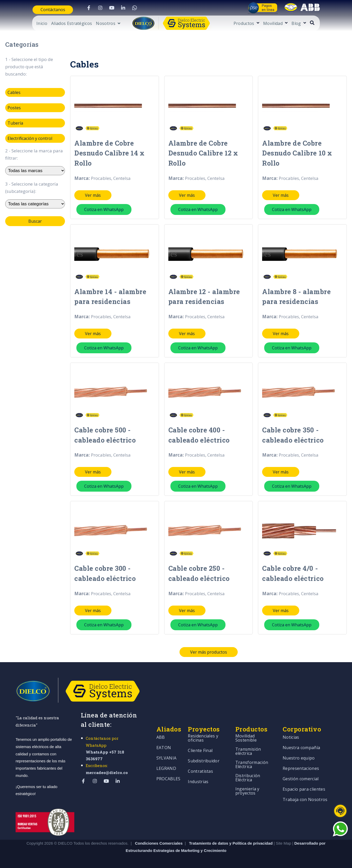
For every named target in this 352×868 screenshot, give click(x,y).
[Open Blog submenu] (320, 23)
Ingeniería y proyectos (247, 786)
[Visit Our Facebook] (82, 8)
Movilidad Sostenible (246, 733)
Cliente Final (200, 745)
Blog (312, 24)
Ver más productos (209, 646)
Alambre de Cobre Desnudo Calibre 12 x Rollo (202, 152)
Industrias (198, 777)
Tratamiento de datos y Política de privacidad (231, 838)
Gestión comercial (301, 774)
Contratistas (200, 766)
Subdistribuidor (204, 756)
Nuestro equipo (299, 753)
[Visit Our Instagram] (93, 8)
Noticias (291, 732)
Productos (260, 24)
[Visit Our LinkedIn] (116, 8)
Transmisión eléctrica (248, 746)
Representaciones (301, 763)
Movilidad (289, 24)
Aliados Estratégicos (56, 24)
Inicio (26, 24)
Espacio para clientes (304, 784)
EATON (164, 742)
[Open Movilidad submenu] (301, 23)
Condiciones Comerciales (159, 838)
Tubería (15, 123)
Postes (14, 108)
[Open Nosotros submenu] (92, 24)
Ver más (93, 193)
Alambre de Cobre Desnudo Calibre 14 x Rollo (108, 152)
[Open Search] (328, 23)
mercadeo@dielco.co (107, 767)
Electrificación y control (30, 138)
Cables (14, 92)
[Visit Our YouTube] (105, 8)
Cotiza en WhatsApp (104, 208)
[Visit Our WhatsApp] (128, 8)
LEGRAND (166, 763)
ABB (161, 732)
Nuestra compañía (301, 742)
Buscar (35, 221)
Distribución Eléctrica (248, 773)
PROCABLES (168, 774)
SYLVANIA (167, 753)
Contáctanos (37, 10)
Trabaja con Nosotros (305, 794)
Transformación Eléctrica (252, 759)
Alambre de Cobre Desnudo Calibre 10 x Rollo (295, 152)
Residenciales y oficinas (203, 733)
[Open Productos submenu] (273, 23)
